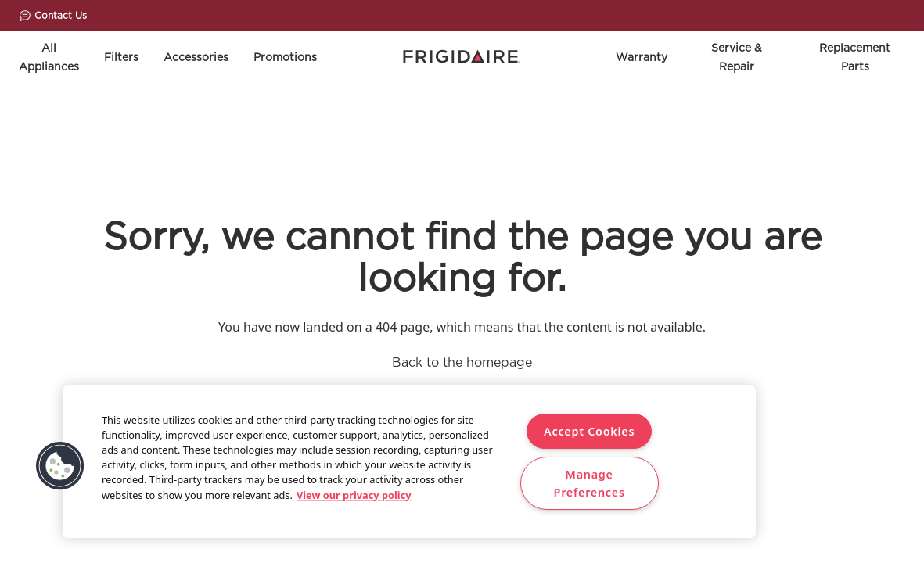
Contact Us (53, 16)
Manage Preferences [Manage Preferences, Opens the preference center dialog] (590, 483)
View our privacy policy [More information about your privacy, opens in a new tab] (354, 495)
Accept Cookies (589, 431)
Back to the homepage (462, 362)
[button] (60, 466)
